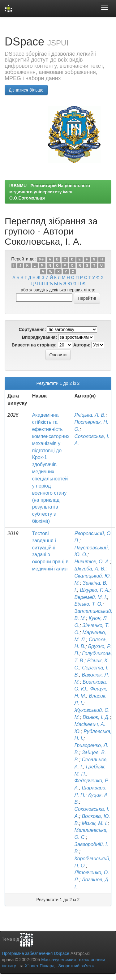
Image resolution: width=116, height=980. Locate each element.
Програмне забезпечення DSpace (36, 953)
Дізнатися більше (26, 90)
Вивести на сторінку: (34, 345)
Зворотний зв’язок (76, 966)
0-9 (41, 259)
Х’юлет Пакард (40, 966)
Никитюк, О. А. (92, 562)
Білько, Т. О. (88, 604)
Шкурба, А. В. (90, 569)
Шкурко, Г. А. (95, 590)
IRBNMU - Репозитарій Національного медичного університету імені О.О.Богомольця (50, 192)
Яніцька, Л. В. (90, 415)
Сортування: (32, 329)
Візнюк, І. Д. (96, 717)
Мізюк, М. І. (95, 823)
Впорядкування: (39, 337)
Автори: (82, 345)
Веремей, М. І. (91, 597)
